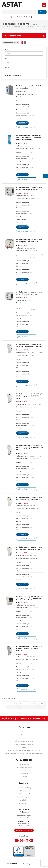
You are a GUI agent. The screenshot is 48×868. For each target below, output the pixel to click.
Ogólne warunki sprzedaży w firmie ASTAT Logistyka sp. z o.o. (24, 753)
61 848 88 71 (24, 810)
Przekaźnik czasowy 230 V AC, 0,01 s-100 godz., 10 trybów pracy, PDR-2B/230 (30, 598)
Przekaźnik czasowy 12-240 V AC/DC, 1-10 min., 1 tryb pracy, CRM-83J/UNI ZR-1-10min (30, 396)
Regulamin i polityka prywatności (24, 744)
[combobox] (24, 53)
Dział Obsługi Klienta (24, 791)
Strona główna (6, 26)
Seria (6, 58)
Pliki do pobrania (24, 738)
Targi (24, 770)
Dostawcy (24, 735)
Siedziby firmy (24, 800)
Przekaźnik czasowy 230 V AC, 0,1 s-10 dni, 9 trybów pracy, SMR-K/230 (29, 188)
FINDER (26, 92)
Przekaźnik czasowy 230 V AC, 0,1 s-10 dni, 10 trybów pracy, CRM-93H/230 (29, 548)
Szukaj (42, 12)
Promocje (24, 777)
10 (42, 703)
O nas (24, 732)
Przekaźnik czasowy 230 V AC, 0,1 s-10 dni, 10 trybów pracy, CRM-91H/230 (29, 498)
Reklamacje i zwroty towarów (24, 741)
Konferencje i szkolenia (24, 767)
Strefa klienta (24, 747)
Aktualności (24, 774)
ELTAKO (26, 143)
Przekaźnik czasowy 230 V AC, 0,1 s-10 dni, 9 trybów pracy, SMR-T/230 (29, 293)
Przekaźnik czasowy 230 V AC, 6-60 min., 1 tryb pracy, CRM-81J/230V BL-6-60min (30, 345)
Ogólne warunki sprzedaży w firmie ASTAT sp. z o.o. (24, 750)
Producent (8, 49)
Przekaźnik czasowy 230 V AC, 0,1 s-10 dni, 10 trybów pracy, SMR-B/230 (29, 241)
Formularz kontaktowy (24, 788)
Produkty (17, 26)
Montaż (7, 67)
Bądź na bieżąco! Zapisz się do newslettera (24, 719)
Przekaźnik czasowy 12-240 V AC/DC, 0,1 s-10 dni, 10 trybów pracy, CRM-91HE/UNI (30, 648)
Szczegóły (22, 123)
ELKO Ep (26, 193)
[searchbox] (24, 53)
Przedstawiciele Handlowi (24, 794)
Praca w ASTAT (24, 803)
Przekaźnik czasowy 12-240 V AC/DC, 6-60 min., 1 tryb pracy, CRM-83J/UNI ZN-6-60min (30, 448)
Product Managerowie (24, 797)
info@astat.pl (24, 812)
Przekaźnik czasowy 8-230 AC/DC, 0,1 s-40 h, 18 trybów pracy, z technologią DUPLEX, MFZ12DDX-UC (29, 138)
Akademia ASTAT (24, 764)
